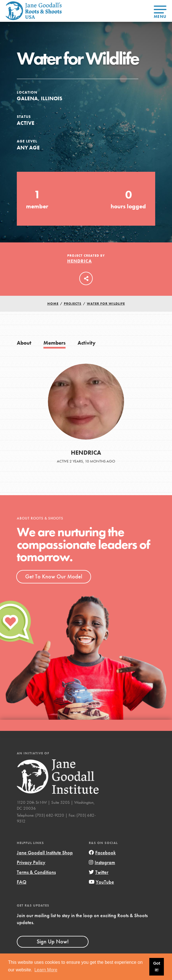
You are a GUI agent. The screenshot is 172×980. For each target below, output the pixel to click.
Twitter (99, 872)
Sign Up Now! (53, 941)
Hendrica (80, 261)
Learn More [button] (46, 970)
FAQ (22, 882)
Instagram (102, 862)
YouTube (101, 882)
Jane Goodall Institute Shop (45, 853)
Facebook (102, 853)
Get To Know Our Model (54, 576)
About (24, 343)
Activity (87, 343)
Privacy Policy (31, 862)
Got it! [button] (157, 967)
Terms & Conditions (36, 872)
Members (54, 343)
